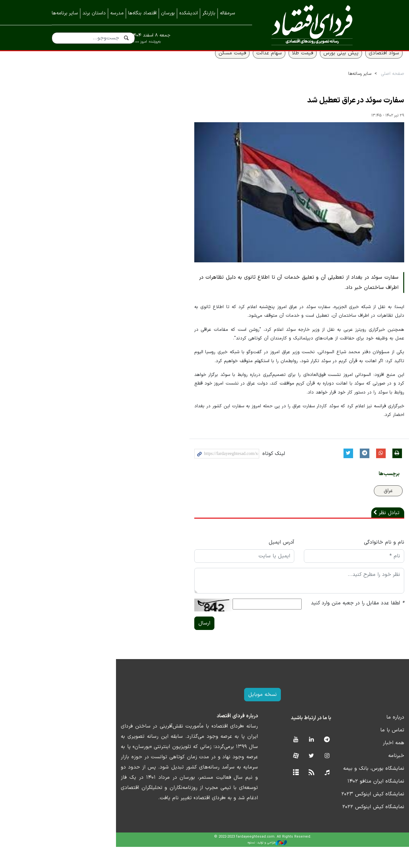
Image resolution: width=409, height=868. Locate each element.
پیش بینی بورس (294, 63)
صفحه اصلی (346, 84)
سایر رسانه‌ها (313, 84)
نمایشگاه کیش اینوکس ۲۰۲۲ (326, 828)
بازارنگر (209, 13)
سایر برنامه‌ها (65, 13)
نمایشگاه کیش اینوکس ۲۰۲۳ (326, 815)
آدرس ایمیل (226, 563)
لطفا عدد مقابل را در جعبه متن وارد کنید (311, 624)
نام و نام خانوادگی (337, 563)
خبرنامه (349, 777)
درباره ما (348, 738)
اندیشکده (189, 13)
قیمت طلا (256, 63)
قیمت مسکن (185, 63)
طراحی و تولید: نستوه (209, 864)
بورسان (168, 13)
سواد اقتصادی (337, 63)
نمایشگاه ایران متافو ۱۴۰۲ (329, 802)
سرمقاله (228, 13)
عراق (341, 512)
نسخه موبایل (205, 716)
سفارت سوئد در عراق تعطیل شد (309, 111)
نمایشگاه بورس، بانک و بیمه (327, 790)
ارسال (141, 644)
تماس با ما (345, 751)
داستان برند (94, 13)
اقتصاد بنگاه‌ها (142, 13)
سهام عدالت (222, 63)
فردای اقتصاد (309, 25)
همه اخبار (347, 764)
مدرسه (117, 13)
